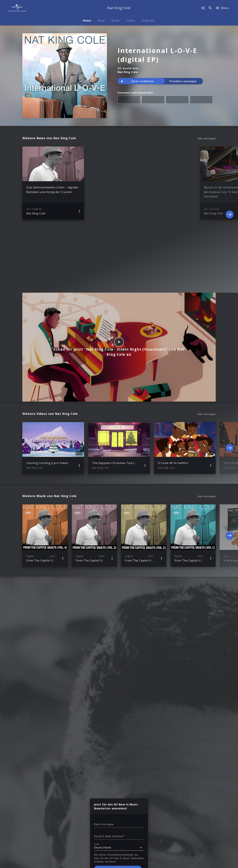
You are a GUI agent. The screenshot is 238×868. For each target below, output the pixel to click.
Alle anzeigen (207, 139)
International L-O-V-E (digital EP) (157, 55)
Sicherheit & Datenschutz (108, 823)
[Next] (230, 183)
